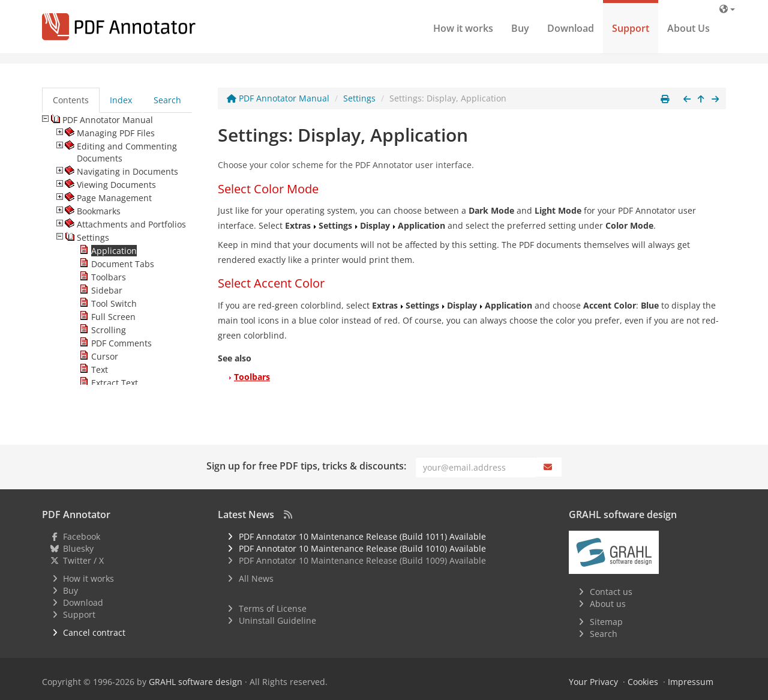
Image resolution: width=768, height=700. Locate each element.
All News (256, 578)
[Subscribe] (549, 467)
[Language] (727, 9)
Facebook (82, 536)
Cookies (643, 682)
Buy (520, 28)
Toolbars (252, 377)
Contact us (611, 592)
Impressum (691, 682)
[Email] (476, 467)
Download (571, 28)
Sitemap (606, 622)
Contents (71, 100)
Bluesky (78, 548)
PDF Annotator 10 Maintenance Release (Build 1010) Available (362, 548)
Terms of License (273, 608)
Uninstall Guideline (277, 620)
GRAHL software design (196, 682)
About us (608, 604)
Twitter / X (83, 560)
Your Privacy (593, 682)
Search (167, 100)
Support (631, 28)
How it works (463, 28)
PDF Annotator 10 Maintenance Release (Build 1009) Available (362, 560)
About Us (688, 28)
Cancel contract (94, 632)
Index (121, 100)
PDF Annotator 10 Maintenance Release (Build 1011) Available (362, 536)
